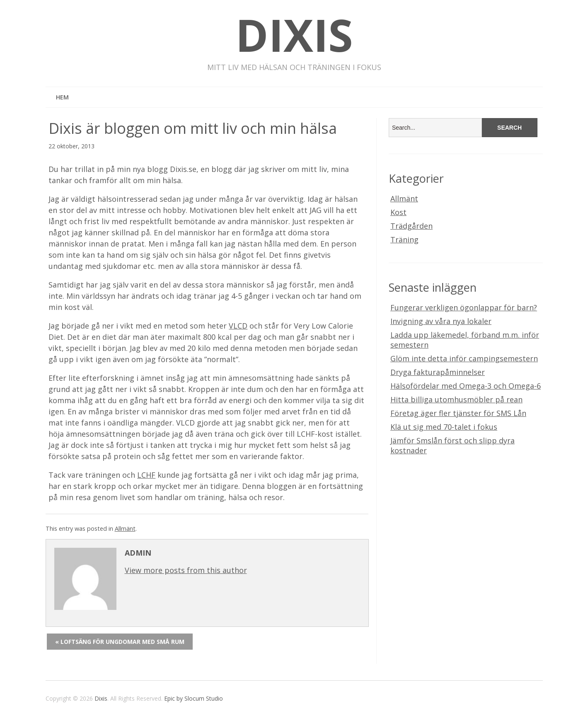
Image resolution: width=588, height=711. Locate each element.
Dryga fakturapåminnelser (438, 372)
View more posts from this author (186, 570)
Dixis (294, 35)
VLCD (238, 326)
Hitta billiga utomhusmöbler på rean (456, 399)
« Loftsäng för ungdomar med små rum (120, 642)
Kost (398, 212)
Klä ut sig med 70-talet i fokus (444, 427)
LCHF (146, 475)
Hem (62, 97)
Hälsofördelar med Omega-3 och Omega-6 (466, 386)
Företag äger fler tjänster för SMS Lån (458, 413)
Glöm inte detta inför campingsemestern (464, 358)
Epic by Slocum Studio (194, 698)
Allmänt (125, 528)
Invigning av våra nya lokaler (441, 321)
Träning (404, 239)
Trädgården (411, 226)
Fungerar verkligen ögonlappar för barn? (464, 307)
